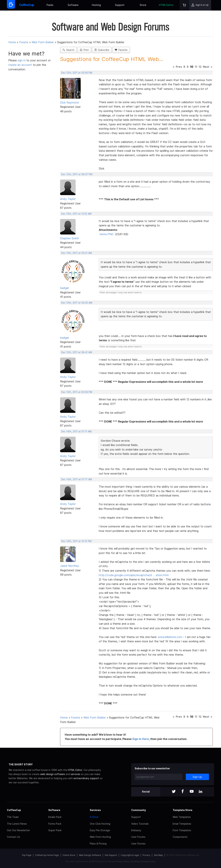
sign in (22, 60)
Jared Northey (69, 566)
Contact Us (13, 837)
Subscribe (102, 50)
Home (12, 42)
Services (95, 810)
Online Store (69, 855)
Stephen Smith (69, 238)
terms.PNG (106, 234)
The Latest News (17, 824)
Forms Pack (55, 824)
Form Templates (182, 830)
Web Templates (182, 817)
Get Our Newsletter (18, 830)
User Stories (138, 844)
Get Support (111, 855)
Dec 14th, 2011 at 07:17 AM (76, 479)
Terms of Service (142, 861)
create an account (20, 65)
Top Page (27, 855)
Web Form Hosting (100, 837)
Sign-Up (197, 777)
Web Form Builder (43, 42)
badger (65, 288)
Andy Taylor (68, 199)
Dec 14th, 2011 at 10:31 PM (76, 541)
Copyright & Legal (130, 855)
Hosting (96, 5)
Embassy (136, 830)
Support (120, 5)
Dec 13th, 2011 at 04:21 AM (76, 253)
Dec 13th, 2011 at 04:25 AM (77, 303)
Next (206, 67)
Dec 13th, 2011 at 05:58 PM (77, 392)
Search (68, 50)
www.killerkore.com (170, 637)
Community (139, 810)
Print (84, 50)
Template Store (182, 810)
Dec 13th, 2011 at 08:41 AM (77, 352)
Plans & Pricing (98, 844)
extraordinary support (86, 778)
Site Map (158, 855)
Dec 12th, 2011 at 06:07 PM (77, 174)
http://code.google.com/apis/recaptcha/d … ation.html (134, 575)
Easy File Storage (100, 830)
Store (143, 5)
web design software (53, 774)
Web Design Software (90, 855)
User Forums (138, 837)
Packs (50, 5)
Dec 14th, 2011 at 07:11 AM (76, 431)
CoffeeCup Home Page (47, 855)
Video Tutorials (140, 824)
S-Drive (94, 817)
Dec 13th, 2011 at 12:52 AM (76, 214)
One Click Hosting (100, 824)
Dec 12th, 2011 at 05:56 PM (77, 73)
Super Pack (55, 830)
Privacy (146, 855)
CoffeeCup (14, 810)
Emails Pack (55, 817)
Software (73, 5)
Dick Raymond (69, 102)
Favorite (121, 50)
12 (200, 67)
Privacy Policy (122, 861)
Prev (179, 67)
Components (180, 837)
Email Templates (182, 824)
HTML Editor (166, 5)
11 (196, 67)
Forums (24, 42)
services (75, 774)
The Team (13, 817)
